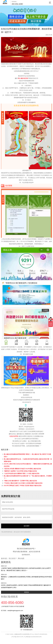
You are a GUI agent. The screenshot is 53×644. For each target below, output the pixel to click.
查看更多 (27, 592)
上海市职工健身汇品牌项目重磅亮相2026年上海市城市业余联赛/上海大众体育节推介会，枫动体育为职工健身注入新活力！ (26, 568)
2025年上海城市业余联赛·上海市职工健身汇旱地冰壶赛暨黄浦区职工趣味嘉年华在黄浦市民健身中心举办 (26, 585)
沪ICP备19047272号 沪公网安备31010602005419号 (26, 637)
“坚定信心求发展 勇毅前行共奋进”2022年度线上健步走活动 (22, 469)
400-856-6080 (17, 4)
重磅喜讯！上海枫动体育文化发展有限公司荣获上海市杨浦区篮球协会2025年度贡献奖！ (26, 577)
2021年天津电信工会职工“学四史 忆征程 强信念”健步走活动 (23, 486)
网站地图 (21, 558)
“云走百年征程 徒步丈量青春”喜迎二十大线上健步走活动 (22, 473)
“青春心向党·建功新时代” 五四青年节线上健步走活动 (20, 481)
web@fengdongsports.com (15, 611)
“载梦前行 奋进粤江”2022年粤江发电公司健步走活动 (20, 471)
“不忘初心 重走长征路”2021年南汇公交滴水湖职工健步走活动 (23, 483)
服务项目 (4, 558)
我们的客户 (13, 558)
